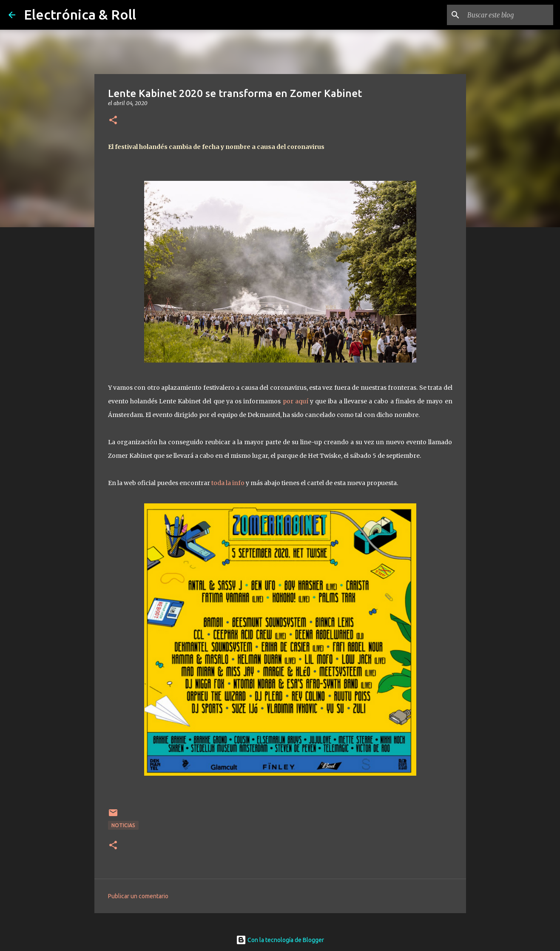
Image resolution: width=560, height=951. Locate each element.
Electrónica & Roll (80, 14)
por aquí (296, 401)
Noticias (123, 825)
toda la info (228, 483)
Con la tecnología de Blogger (280, 940)
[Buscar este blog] (509, 15)
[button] (113, 121)
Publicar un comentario (138, 896)
